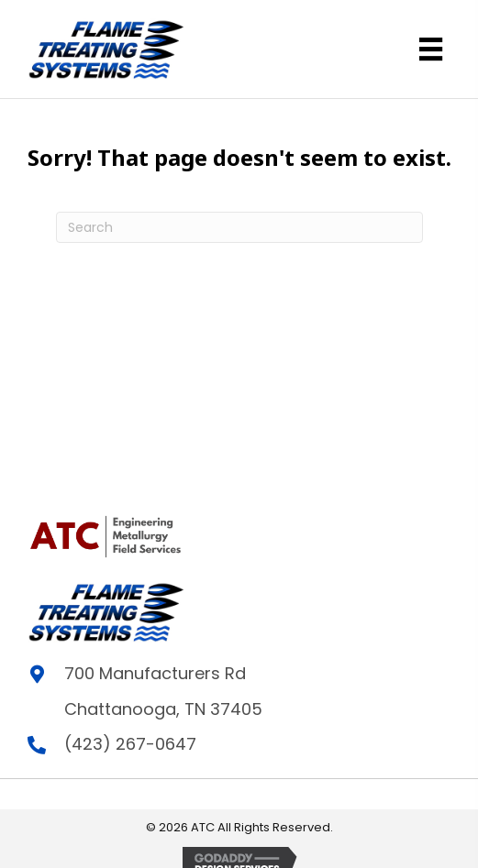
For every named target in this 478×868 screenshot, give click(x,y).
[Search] (239, 227)
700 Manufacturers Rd (155, 673)
